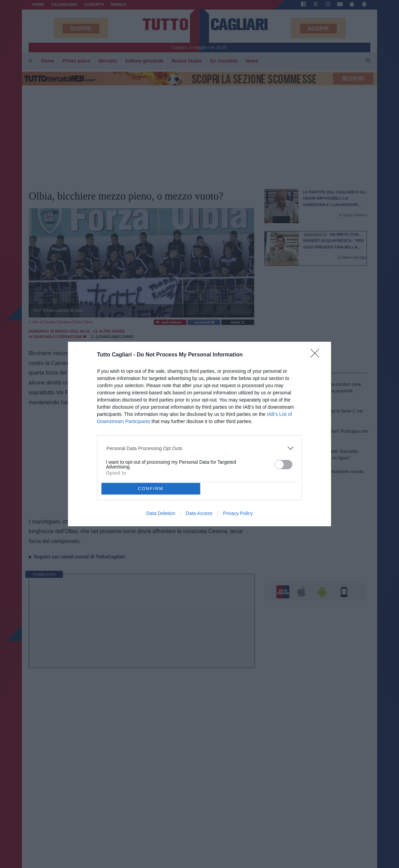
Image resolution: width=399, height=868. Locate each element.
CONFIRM (151, 489)
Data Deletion (161, 513)
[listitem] (200, 448)
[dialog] (199, 434)
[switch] (284, 465)
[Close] (317, 355)
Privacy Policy (238, 513)
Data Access (199, 513)
